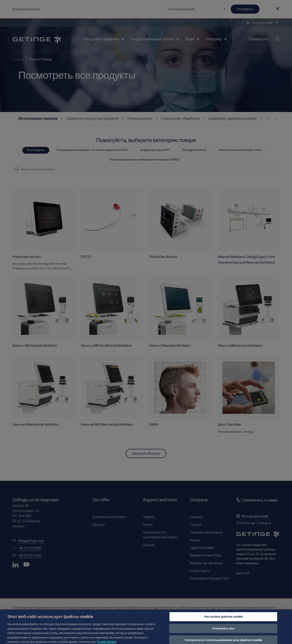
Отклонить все (223, 632)
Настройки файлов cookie (223, 620)
